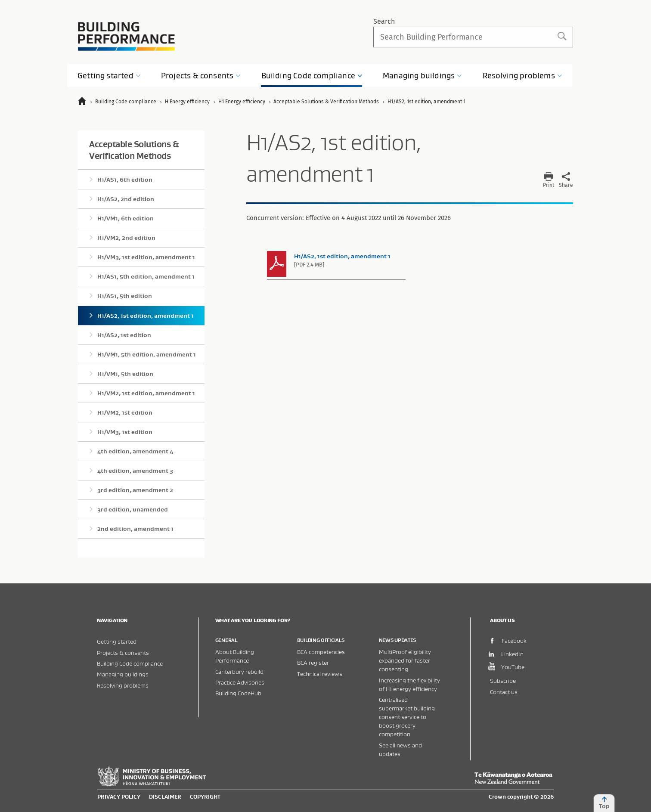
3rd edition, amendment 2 (135, 490)
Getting (109, 76)
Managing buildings (123, 674)
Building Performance (126, 36)
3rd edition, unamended (133, 509)
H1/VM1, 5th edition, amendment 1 (147, 354)
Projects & (201, 76)
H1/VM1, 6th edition (126, 218)
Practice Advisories (240, 682)
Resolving (522, 76)
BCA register (313, 662)
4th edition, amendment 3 (135, 471)
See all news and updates (400, 749)
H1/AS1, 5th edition (125, 296)
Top (604, 803)
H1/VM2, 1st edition (125, 412)
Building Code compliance (130, 663)
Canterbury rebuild (239, 671)
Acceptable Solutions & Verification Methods (134, 150)
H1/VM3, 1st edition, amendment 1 (146, 257)
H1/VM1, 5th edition (125, 374)
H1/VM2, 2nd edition (126, 238)
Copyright (205, 797)
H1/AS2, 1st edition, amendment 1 (146, 316)
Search (384, 21)
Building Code (312, 76)
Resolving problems (123, 685)
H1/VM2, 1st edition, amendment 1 (146, 393)
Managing (422, 76)
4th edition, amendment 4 (135, 451)
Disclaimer (165, 797)
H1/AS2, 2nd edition (126, 199)
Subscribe (503, 680)
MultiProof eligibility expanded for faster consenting (405, 660)
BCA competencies (321, 652)
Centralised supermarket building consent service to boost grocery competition (407, 717)
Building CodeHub (238, 693)
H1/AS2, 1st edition (124, 335)
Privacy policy (119, 797)
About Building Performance (235, 656)
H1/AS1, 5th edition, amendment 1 (146, 276)
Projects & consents (123, 652)
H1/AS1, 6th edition (125, 180)
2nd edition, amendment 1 (135, 529)
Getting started (117, 641)
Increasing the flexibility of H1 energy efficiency (409, 684)
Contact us (504, 692)
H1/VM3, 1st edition (125, 432)
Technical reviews (320, 674)
